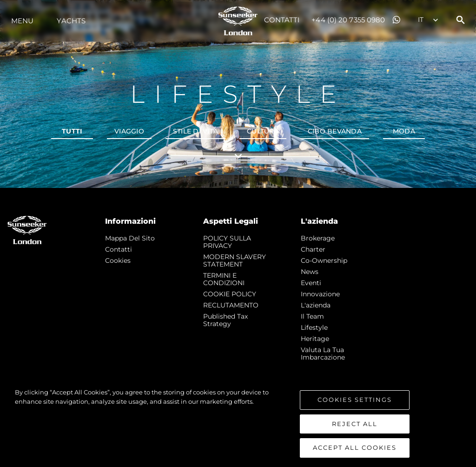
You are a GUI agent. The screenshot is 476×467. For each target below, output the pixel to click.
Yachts (71, 21)
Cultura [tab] (263, 131)
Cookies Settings (355, 400)
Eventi (311, 283)
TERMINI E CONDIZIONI (224, 279)
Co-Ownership (324, 260)
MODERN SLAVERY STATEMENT (235, 260)
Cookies (118, 260)
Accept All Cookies (355, 447)
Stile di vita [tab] (195, 131)
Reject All (355, 424)
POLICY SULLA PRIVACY (227, 242)
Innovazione (320, 294)
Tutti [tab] (72, 131)
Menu (22, 21)
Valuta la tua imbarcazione (323, 354)
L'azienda (316, 305)
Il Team (312, 316)
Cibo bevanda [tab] (335, 131)
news (310, 272)
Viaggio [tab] (129, 131)
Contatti (282, 20)
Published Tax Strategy (225, 320)
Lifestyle (314, 327)
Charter (313, 249)
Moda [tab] (404, 131)
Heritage (315, 339)
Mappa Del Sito (130, 238)
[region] (238, 423)
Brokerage (318, 238)
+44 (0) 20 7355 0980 (348, 20)
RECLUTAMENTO (231, 305)
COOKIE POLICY (230, 294)
